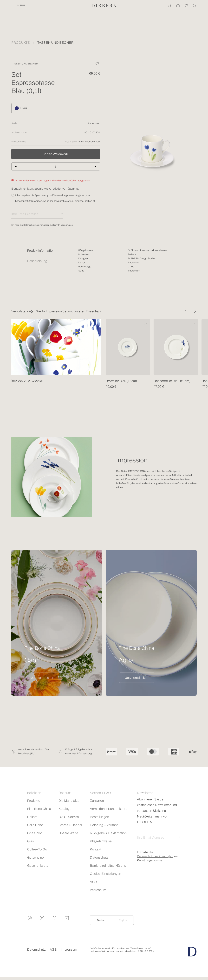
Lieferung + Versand (104, 825)
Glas (31, 841)
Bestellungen (99, 817)
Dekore (32, 817)
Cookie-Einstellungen (105, 874)
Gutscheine (36, 857)
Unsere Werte (68, 833)
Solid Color (35, 825)
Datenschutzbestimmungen (36, 225)
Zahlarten (97, 801)
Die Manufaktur (70, 801)
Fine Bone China (39, 809)
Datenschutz (99, 857)
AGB (93, 882)
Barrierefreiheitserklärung (108, 866)
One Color (35, 833)
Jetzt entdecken (43, 678)
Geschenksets (38, 866)
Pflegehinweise (101, 841)
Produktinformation (41, 251)
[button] (187, 311)
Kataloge (65, 809)
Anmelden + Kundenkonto (108, 809)
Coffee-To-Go (37, 849)
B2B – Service (69, 817)
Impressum (98, 890)
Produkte (34, 801)
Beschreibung (37, 261)
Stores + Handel (70, 825)
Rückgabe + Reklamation (108, 833)
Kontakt (95, 849)
